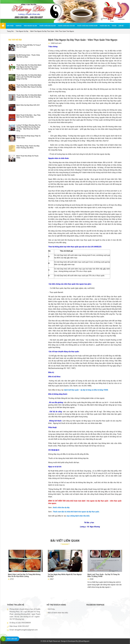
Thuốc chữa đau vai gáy (66, 26)
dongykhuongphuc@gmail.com (26, 630)
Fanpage (19, 26)
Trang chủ (10, 31)
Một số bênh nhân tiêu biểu (57, 613)
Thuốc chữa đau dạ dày (48, 26)
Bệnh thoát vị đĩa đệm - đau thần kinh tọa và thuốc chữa (28, 116)
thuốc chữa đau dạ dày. (61, 507)
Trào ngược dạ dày (30, 26)
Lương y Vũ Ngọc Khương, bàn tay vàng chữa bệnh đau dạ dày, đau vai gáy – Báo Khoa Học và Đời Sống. (29, 128)
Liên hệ (121, 26)
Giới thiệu (10, 26)
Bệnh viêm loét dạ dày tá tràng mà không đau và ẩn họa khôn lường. (24, 575)
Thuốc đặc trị (105, 26)
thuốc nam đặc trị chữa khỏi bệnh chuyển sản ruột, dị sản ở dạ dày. (29, 96)
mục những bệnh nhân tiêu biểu (78, 516)
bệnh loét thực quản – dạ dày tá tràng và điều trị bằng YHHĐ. (86, 390)
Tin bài (114, 26)
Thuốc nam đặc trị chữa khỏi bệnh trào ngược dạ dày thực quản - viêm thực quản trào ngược (29, 67)
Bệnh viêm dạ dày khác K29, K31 (28, 105)
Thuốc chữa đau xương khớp (87, 26)
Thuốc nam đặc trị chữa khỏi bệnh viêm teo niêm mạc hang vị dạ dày (29, 86)
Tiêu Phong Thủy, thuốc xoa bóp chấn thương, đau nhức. (28, 147)
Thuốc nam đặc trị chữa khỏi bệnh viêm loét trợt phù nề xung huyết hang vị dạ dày (29, 77)
